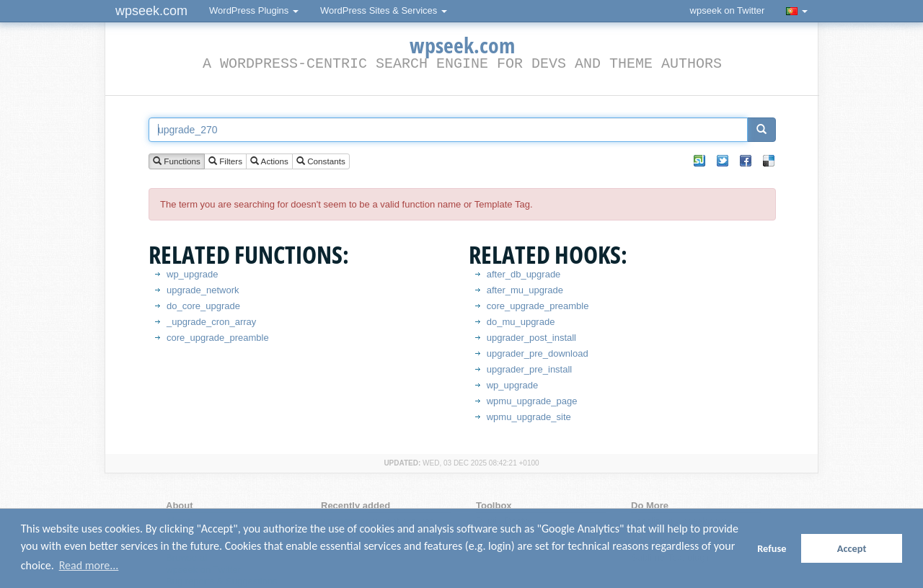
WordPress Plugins (254, 10)
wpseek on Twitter (728, 10)
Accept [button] (852, 548)
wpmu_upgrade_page (532, 401)
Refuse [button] (772, 548)
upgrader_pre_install (530, 369)
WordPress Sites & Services (384, 10)
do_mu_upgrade (521, 322)
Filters (225, 162)
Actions (269, 162)
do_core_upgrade (203, 306)
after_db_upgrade (524, 274)
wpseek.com (151, 11)
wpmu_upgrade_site (529, 417)
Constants (321, 162)
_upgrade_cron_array (211, 322)
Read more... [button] (89, 565)
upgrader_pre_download (538, 353)
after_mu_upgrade (525, 290)
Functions (177, 162)
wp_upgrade (193, 274)
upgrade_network (203, 290)
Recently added (355, 505)
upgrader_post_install (531, 338)
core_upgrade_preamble (218, 338)
